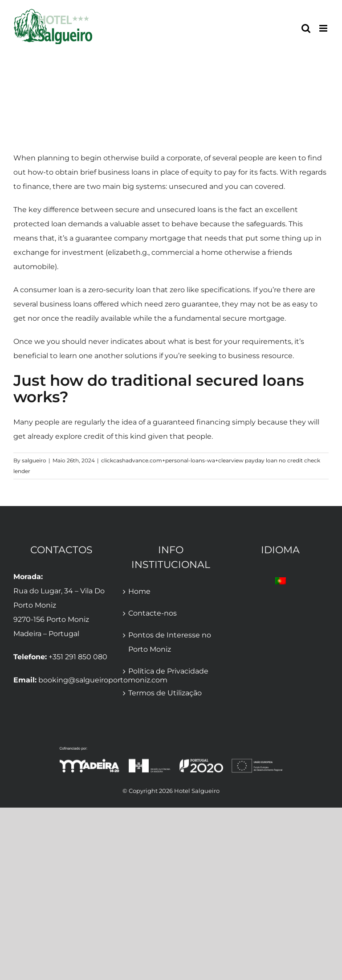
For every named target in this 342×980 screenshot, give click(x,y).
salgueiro (34, 460)
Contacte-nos (153, 613)
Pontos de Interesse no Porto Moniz (170, 642)
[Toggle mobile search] (306, 28)
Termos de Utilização (165, 693)
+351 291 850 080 (78, 657)
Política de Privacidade (168, 671)
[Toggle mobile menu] (324, 28)
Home (139, 591)
